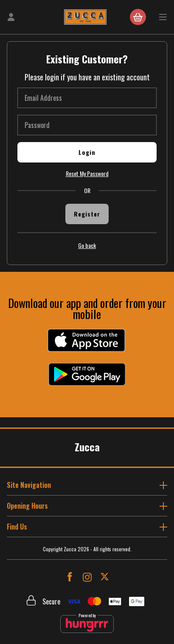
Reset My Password (87, 174)
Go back (87, 245)
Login (87, 152)
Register (87, 214)
